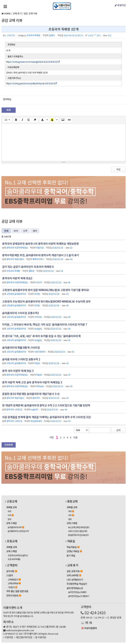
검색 (118, 430)
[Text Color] (42, 120)
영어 (35, 231)
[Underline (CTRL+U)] (29, 120)
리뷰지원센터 (90, 628)
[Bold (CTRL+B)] (16, 120)
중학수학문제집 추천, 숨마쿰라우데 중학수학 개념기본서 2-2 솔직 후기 (41, 255)
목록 (9, 110)
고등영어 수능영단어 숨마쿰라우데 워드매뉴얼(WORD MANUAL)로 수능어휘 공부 (46, 301)
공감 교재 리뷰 (31, 13)
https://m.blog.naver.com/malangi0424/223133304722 (33, 62)
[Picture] (63, 120)
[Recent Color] (52, 120)
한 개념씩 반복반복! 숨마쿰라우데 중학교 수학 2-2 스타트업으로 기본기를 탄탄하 (46, 405)
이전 (52, 437)
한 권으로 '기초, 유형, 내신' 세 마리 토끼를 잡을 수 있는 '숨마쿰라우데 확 (41, 336)
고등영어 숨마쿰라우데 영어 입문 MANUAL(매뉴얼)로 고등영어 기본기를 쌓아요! (46, 290)
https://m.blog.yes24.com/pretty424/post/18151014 (31, 83)
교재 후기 (17, 13)
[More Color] (47, 120)
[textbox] (64, 142)
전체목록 (9, 445)
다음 (75, 437)
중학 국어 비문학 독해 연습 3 (18, 371)
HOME (7, 13)
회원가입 (120, 5)
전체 (6, 231)
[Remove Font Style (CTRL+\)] (35, 120)
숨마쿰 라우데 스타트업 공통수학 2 (21, 359)
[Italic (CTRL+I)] (22, 120)
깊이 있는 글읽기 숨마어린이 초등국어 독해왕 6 (28, 267)
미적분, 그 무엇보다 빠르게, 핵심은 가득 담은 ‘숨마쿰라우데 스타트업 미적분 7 (45, 324)
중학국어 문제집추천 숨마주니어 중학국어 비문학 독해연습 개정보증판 (40, 244)
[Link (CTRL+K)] (69, 120)
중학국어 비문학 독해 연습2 (17, 278)
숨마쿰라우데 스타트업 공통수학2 (21, 313)
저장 (118, 169)
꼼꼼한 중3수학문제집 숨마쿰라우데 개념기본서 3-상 (31, 394)
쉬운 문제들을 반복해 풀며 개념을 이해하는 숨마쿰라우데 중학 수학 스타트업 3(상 (47, 417)
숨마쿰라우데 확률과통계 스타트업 (21, 347)
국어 (16, 231)
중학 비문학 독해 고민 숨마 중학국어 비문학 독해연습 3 (32, 382)
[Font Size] (7, 120)
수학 (25, 231)
